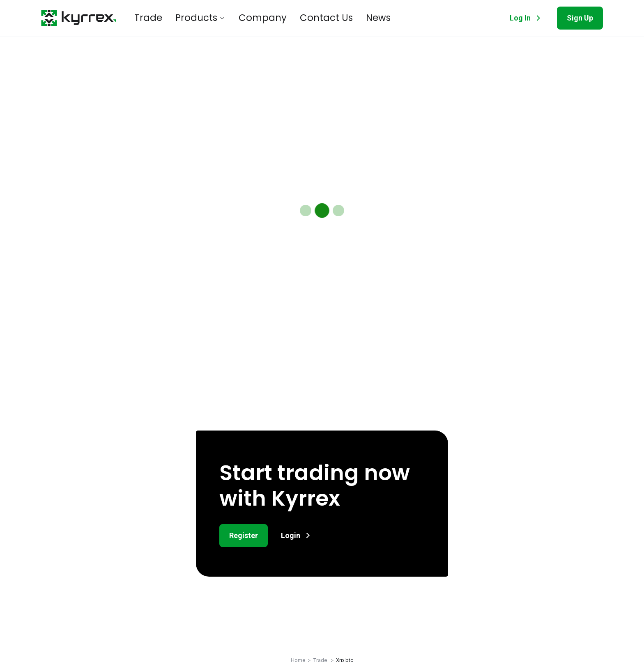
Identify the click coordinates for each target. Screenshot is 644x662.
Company (242, 18)
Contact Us (294, 18)
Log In (527, 18)
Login (297, 535)
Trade (145, 18)
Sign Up (580, 18)
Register (244, 535)
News (338, 18)
